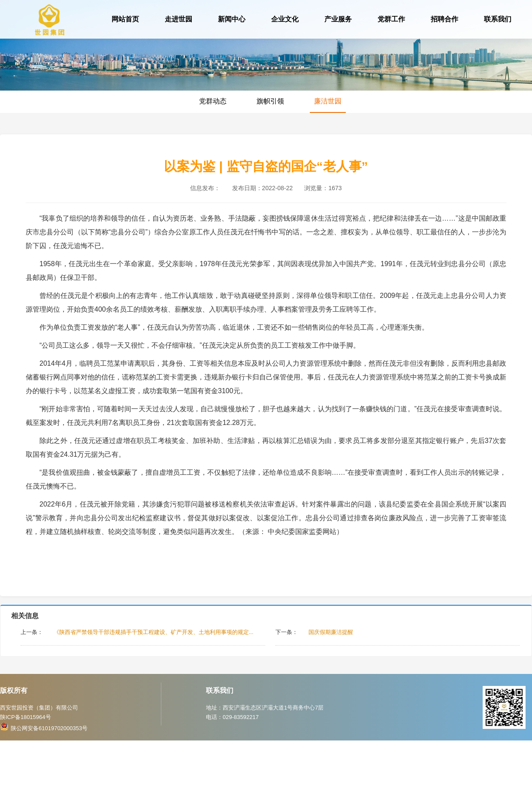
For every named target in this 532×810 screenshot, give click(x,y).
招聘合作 (444, 19)
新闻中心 (232, 19)
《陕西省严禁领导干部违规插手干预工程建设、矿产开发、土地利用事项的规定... (154, 632)
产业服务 (338, 19)
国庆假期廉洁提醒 (331, 632)
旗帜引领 (270, 101)
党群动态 (213, 101)
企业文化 (285, 19)
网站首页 (125, 19)
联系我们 (498, 19)
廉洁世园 (328, 101)
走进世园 (178, 19)
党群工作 (391, 19)
